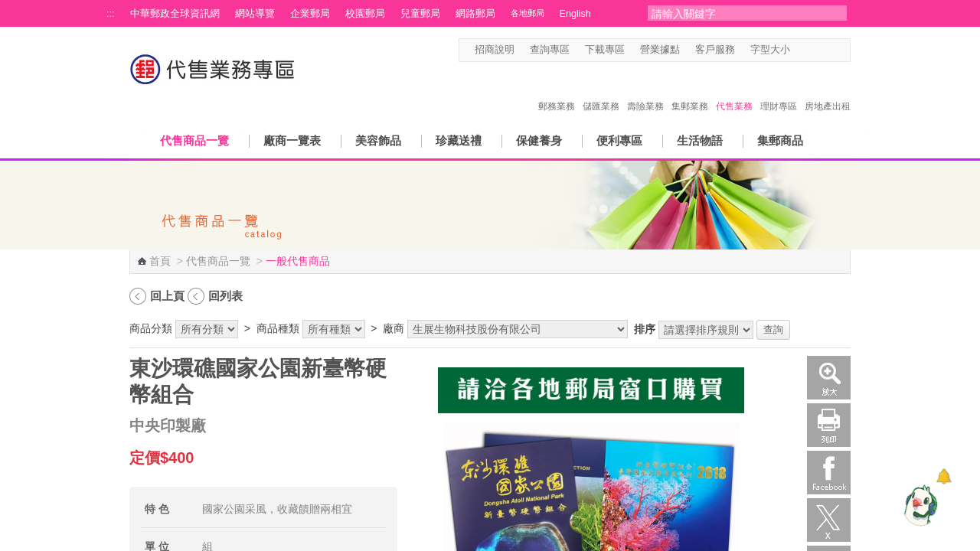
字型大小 (770, 50)
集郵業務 (690, 90)
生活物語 (700, 140)
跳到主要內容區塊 (8, 8)
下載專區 (605, 50)
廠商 (394, 328)
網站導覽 (255, 14)
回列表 (225, 296)
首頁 (160, 261)
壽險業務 (645, 90)
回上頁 (167, 296)
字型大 (829, 50)
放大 (829, 378)
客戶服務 (715, 50)
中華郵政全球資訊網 (175, 14)
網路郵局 (475, 14)
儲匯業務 (601, 90)
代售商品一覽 (194, 140)
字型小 (800, 50)
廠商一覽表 (292, 140)
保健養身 (539, 140)
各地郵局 (528, 13)
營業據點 (660, 50)
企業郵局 (310, 14)
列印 (829, 425)
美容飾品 (378, 140)
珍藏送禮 (459, 140)
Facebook (829, 473)
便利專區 (619, 140)
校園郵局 (365, 14)
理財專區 (779, 90)
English (575, 14)
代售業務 (734, 90)
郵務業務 (557, 90)
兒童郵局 (420, 14)
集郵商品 (780, 140)
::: (111, 14)
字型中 (814, 50)
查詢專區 (550, 50)
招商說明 (495, 50)
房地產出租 (828, 90)
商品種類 (278, 328)
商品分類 (151, 328)
